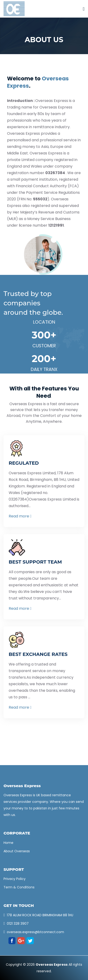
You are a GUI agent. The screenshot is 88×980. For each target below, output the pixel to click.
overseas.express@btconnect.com (35, 932)
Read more (20, 516)
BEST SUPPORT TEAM (35, 562)
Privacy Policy (15, 879)
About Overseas (17, 851)
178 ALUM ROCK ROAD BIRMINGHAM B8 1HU (40, 915)
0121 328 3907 (18, 924)
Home (8, 843)
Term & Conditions (19, 887)
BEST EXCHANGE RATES (38, 654)
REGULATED (24, 463)
